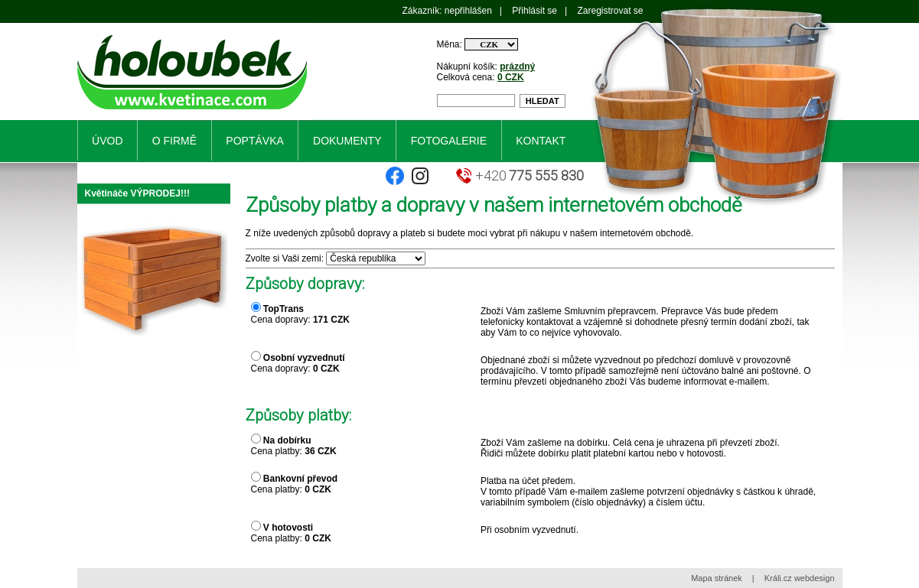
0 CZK (511, 77)
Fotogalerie (449, 141)
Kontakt (541, 141)
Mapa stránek (717, 578)
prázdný (517, 67)
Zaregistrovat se (610, 11)
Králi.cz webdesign (800, 578)
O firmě (174, 141)
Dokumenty (347, 141)
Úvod (107, 141)
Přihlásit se (534, 11)
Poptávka (254, 141)
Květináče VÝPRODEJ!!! (137, 193)
